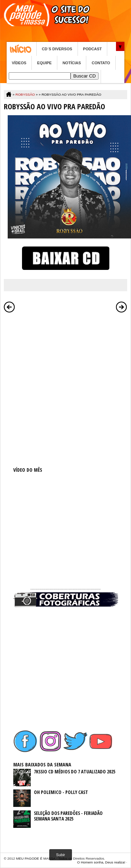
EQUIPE (44, 63)
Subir (61, 855)
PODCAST (93, 49)
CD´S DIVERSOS (57, 49)
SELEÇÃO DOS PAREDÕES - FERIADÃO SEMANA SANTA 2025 (68, 816)
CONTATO (101, 63)
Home (21, 49)
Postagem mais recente (9, 307)
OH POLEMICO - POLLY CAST (61, 792)
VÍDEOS (19, 63)
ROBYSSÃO (25, 94)
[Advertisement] (65, 382)
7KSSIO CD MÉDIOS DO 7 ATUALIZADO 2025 (75, 771)
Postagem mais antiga (122, 307)
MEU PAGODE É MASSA (36, 858)
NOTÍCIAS (72, 63)
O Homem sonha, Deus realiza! (101, 862)
